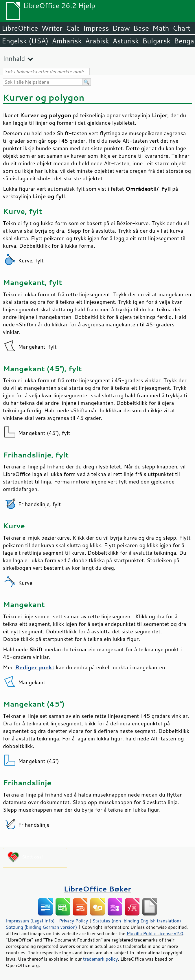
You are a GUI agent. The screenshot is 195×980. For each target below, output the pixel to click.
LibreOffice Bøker (97, 889)
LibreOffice (20, 28)
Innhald (14, 58)
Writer (52, 28)
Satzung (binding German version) (42, 927)
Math (161, 28)
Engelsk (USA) (25, 41)
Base (141, 28)
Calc (73, 28)
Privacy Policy (73, 921)
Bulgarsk (156, 41)
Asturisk (126, 41)
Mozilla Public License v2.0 (155, 933)
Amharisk (67, 41)
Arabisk (97, 41)
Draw (121, 28)
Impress (96, 28)
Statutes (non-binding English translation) (137, 921)
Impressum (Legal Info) (30, 921)
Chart (181, 28)
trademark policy (100, 959)
